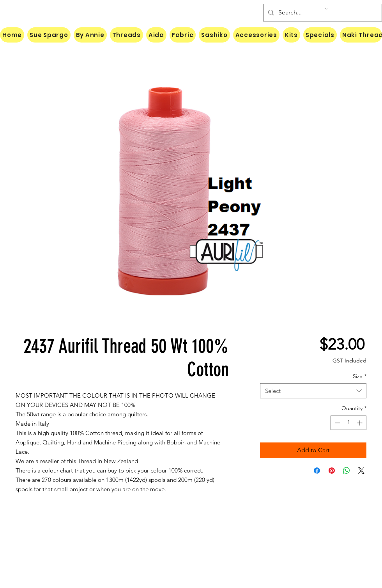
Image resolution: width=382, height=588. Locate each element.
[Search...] (322, 13)
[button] (326, 9)
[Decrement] (337, 423)
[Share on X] (361, 471)
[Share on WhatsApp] (347, 471)
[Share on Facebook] (317, 471)
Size (360, 376)
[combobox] (313, 391)
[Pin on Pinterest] (332, 471)
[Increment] (360, 423)
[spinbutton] (348, 423)
